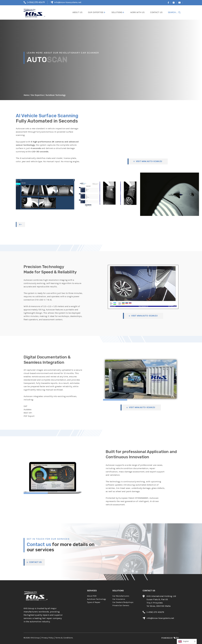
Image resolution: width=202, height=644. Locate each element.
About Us (81, 12)
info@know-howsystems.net (68, 2)
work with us (138, 12)
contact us (157, 12)
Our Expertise (99, 12)
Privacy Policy (47, 638)
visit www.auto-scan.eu (149, 161)
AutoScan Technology (97, 599)
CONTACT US (35, 562)
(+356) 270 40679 (36, 2)
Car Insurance (119, 599)
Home (26, 95)
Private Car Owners (121, 605)
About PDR (92, 596)
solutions (119, 12)
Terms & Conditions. (64, 638)
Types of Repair (94, 602)
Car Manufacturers (121, 596)
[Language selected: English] (187, 641)
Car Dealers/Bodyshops (123, 602)
